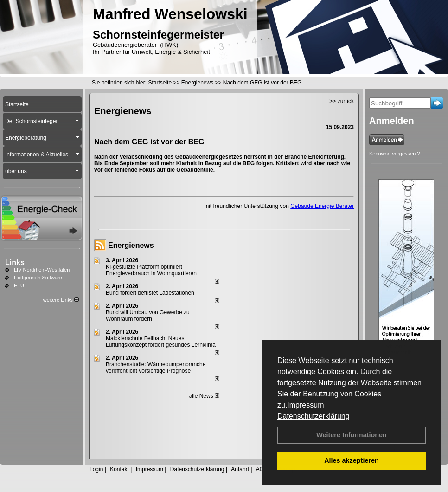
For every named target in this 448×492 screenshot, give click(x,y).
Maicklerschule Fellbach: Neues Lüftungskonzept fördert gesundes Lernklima (161, 342)
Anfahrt (240, 469)
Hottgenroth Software (38, 278)
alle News (204, 396)
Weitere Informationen (352, 435)
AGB (262, 469)
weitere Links (61, 300)
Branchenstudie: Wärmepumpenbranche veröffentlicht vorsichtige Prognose (156, 368)
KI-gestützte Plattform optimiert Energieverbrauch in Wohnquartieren (151, 270)
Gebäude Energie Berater (322, 206)
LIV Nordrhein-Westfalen (42, 270)
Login (96, 469)
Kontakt (119, 469)
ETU (19, 285)
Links (15, 262)
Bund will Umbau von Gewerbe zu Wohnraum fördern (148, 316)
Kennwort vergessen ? (394, 154)
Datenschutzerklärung (314, 416)
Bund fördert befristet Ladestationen (150, 293)
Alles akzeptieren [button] (352, 460)
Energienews (131, 245)
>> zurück (342, 101)
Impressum (305, 405)
